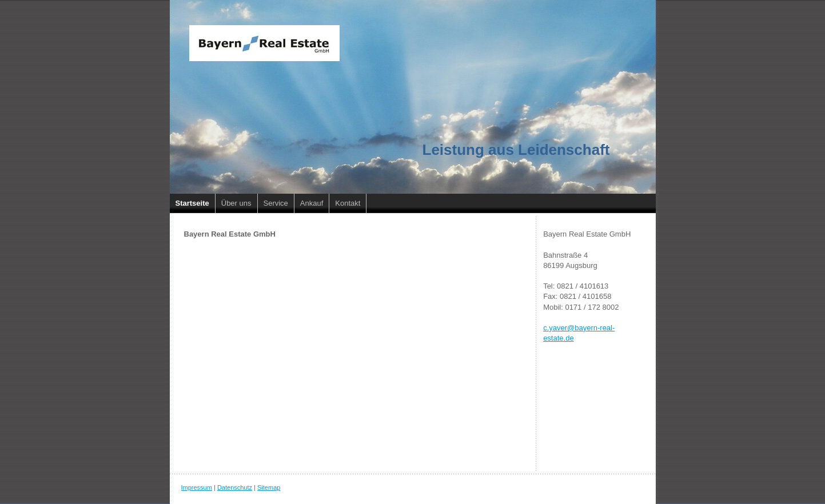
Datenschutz (235, 487)
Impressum (197, 487)
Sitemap (269, 487)
